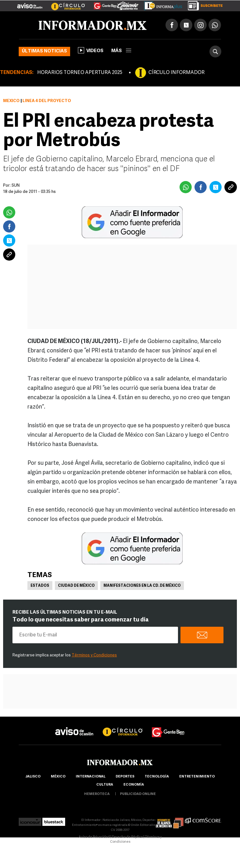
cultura (105, 785)
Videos (91, 50)
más (121, 51)
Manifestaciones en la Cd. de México (142, 586)
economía (134, 785)
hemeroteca (97, 794)
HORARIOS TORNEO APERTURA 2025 (80, 73)
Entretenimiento (197, 777)
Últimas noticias (44, 51)
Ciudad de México (76, 586)
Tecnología (157, 777)
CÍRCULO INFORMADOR (176, 73)
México (11, 101)
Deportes (125, 777)
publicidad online (138, 794)
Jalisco (33, 777)
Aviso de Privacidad (94, 837)
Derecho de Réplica (127, 837)
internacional (91, 777)
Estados (40, 586)
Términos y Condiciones (94, 655)
